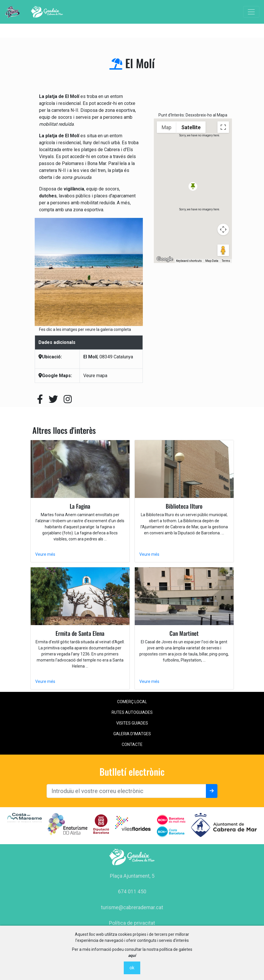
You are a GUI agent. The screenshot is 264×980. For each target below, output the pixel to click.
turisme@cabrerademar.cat (132, 907)
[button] (193, 186)
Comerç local (132, 702)
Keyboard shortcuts (189, 261)
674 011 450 (132, 892)
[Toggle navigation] (251, 12)
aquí (132, 955)
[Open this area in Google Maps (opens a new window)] (165, 259)
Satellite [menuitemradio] (191, 127)
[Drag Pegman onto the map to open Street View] (223, 250)
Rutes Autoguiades (132, 712)
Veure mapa (95, 376)
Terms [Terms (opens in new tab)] (226, 261)
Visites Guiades (132, 723)
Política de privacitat (132, 923)
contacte (132, 744)
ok (132, 968)
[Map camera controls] (223, 229)
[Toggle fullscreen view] (223, 127)
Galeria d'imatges (132, 734)
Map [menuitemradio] (167, 127)
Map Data (212, 261)
